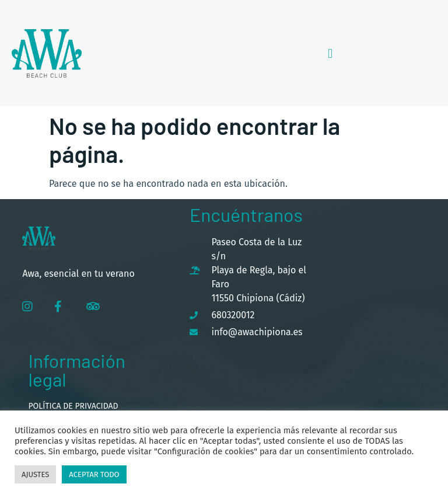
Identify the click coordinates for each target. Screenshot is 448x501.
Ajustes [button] (35, 474)
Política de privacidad (73, 406)
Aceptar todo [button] (94, 474)
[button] (330, 53)
